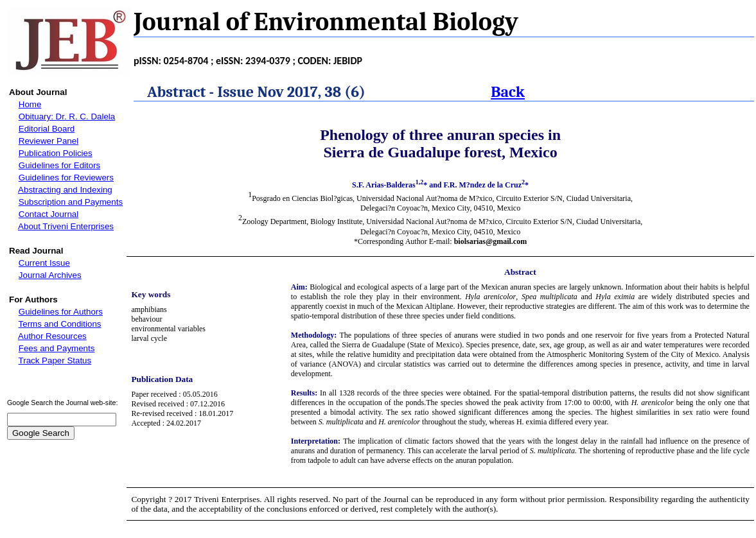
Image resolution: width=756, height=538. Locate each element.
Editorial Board (47, 129)
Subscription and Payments (71, 202)
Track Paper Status (55, 360)
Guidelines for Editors (59, 165)
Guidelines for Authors (61, 312)
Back (508, 92)
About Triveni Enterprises (66, 226)
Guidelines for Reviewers (66, 178)
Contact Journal (48, 214)
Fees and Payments (57, 348)
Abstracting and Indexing (65, 190)
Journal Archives (50, 275)
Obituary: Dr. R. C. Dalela (67, 117)
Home (30, 104)
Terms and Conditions (60, 324)
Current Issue (44, 263)
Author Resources (52, 336)
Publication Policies (56, 153)
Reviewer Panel (48, 141)
